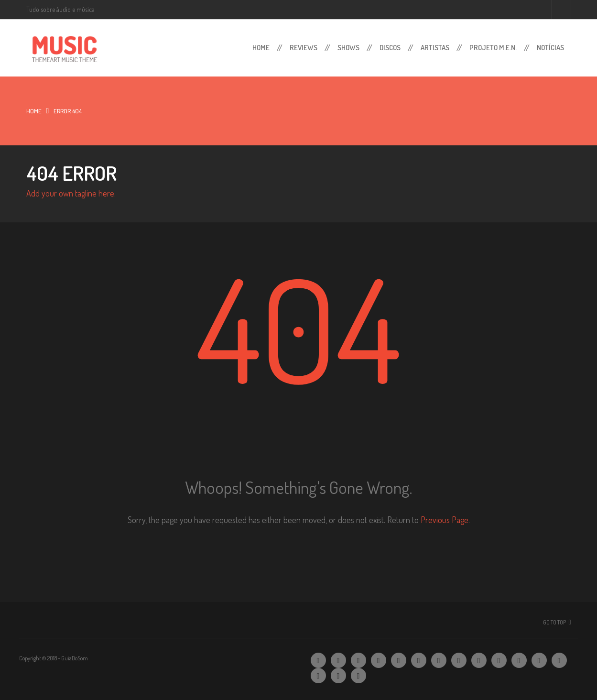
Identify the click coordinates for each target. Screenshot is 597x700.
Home (261, 48)
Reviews (304, 48)
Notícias (550, 48)
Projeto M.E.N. (493, 48)
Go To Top (554, 622)
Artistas (435, 48)
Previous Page (445, 520)
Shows (348, 48)
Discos (390, 48)
